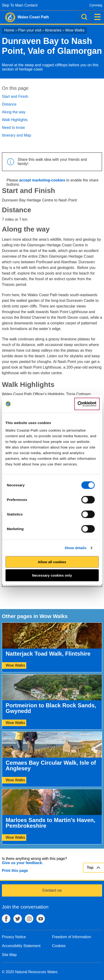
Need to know (13, 128)
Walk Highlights (15, 120)
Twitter (18, 919)
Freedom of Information (72, 937)
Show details (75, 548)
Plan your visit (30, 30)
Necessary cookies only (52, 575)
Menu (97, 17)
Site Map (9, 955)
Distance (9, 104)
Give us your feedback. (22, 863)
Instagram (29, 919)
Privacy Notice (14, 937)
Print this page (15, 871)
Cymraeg (96, 5)
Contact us (52, 890)
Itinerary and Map (17, 135)
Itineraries (53, 30)
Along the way (14, 112)
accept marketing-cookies (42, 180)
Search (84, 17)
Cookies (59, 946)
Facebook (6, 919)
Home (9, 30)
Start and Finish (15, 96)
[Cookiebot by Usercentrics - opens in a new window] (87, 404)
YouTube (41, 919)
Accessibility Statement (21, 946)
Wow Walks (75, 30)
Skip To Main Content (20, 5)
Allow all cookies (52, 562)
